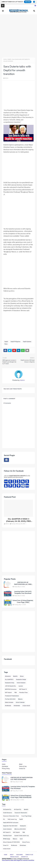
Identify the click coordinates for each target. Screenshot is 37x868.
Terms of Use (23, 766)
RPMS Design (7, 839)
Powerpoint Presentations (12, 696)
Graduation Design (21, 680)
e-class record (26, 706)
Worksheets (17, 706)
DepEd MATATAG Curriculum (11, 823)
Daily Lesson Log (12, 819)
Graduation (23, 826)
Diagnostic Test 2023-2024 (10, 826)
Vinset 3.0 (6, 845)
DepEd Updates (27, 342)
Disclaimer (5, 766)
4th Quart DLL (18, 809)
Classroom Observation (21, 813)
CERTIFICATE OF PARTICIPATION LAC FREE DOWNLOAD (23, 583)
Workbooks (8, 706)
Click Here (28, 2)
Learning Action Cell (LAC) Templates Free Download (23, 592)
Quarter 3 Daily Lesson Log (22, 836)
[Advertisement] (18, 36)
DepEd (9, 59)
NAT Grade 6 (8, 693)
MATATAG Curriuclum (11, 689)
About (21, 764)
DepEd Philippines (15, 342)
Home (5, 59)
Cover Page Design (26, 816)
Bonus (22, 676)
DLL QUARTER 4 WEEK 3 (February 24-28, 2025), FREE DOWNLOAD (19, 520)
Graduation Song (10, 683)
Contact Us (22, 769)
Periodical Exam (7, 836)
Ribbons (20, 699)
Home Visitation (21, 683)
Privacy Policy (6, 769)
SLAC (21, 839)
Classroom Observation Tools (11, 816)
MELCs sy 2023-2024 (20, 829)
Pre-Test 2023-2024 (10, 699)
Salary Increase (9, 702)
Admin (7, 78)
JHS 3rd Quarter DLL (10, 686)
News (6, 344)
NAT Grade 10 (23, 689)
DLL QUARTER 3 (9, 680)
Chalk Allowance (7, 813)
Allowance (8, 676)
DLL (4, 819)
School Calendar (20, 702)
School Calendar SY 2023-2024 (11, 842)
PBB (15, 693)
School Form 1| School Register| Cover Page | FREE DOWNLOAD (23, 601)
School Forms (26, 842)
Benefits (15, 676)
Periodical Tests (23, 693)
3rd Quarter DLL (7, 809)
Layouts (21, 686)
